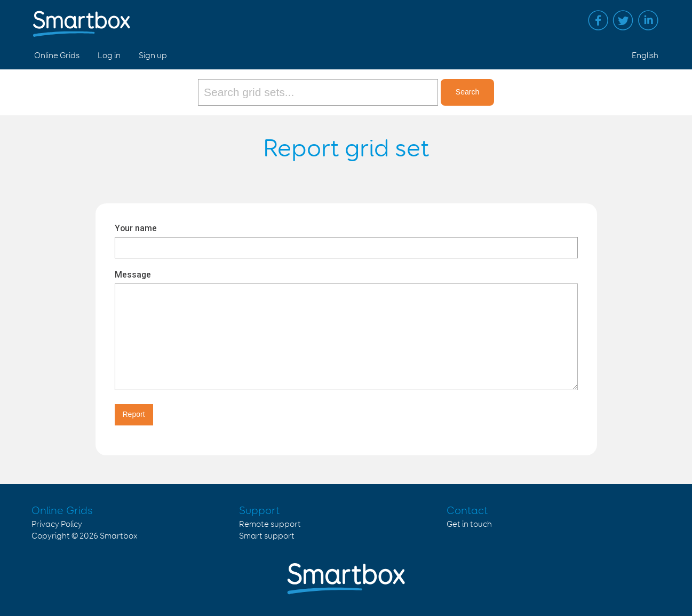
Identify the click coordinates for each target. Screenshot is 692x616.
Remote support (270, 524)
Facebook (598, 20)
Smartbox (119, 536)
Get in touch (469, 524)
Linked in (648, 20)
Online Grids (57, 56)
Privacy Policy (57, 524)
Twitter (623, 20)
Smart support (267, 536)
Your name (136, 228)
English (645, 56)
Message (133, 275)
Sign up (153, 56)
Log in (109, 56)
